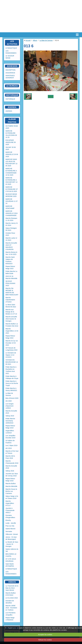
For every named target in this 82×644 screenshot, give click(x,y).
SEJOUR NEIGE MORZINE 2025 (11, 195)
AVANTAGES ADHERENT (10, 77)
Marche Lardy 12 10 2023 (11, 239)
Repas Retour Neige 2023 (10, 267)
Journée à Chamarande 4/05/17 (10, 510)
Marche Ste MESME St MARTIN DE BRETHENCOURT (12, 292)
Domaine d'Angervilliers (10, 516)
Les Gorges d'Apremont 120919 (10, 406)
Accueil (28, 40)
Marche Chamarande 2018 (12, 462)
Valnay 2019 (10, 416)
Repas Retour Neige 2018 (10, 480)
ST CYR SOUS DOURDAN (11, 560)
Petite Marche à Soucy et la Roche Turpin (12, 383)
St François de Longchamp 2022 (11, 349)
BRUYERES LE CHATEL (11, 555)
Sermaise (9, 531)
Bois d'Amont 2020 (12, 398)
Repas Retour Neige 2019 (10, 427)
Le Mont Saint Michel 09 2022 (11, 306)
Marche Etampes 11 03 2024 (11, 219)
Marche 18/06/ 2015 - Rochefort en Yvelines (11, 608)
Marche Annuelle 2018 (11, 467)
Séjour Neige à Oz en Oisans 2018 (12, 497)
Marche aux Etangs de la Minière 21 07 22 (11, 312)
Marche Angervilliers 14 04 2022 (12, 331)
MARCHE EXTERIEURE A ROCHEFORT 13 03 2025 (11, 181)
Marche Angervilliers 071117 (10, 503)
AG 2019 (9, 448)
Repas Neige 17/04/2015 (10, 619)
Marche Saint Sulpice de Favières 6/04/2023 (10, 260)
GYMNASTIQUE (11, 48)
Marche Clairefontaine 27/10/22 (10, 300)
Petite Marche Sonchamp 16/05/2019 (10, 421)
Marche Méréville (11, 486)
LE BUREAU (12, 86)
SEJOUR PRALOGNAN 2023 (10, 283)
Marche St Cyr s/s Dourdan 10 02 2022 (12, 343)
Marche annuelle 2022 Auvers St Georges (11, 319)
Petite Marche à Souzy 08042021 (11, 389)
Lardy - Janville (11, 523)
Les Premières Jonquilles (11, 614)
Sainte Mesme (10, 529)
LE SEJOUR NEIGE (10, 57)
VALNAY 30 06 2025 (11, 148)
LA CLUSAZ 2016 (12, 598)
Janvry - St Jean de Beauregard (11, 538)
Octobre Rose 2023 (10, 234)
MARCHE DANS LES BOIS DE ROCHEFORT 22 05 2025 (11, 163)
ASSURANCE (10, 73)
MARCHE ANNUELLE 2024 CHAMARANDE (12, 213)
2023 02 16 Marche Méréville (11, 277)
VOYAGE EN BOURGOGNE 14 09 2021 (12, 362)
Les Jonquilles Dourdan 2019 (10, 437)
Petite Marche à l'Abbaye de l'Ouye (12, 377)
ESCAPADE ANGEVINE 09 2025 (11, 142)
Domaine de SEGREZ (10, 602)
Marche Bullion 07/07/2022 (11, 594)
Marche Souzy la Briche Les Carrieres (11, 491)
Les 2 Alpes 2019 (11, 445)
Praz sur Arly (10, 526)
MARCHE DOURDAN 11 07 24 (12, 201)
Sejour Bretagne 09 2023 (11, 229)
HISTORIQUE (12, 95)
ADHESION (12, 66)
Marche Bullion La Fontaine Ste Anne (12, 325)
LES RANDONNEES (11, 52)
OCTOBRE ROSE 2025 (12, 127)
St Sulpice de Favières (10, 442)
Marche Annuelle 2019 (11, 412)
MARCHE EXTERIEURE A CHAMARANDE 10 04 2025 (11, 172)
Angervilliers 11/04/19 (10, 432)
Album (35, 40)
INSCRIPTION (11, 70)
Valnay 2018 (10, 471)
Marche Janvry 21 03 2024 (12, 224)
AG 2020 (9, 401)
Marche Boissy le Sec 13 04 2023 (11, 253)
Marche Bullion (11, 484)
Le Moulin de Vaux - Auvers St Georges (12, 544)
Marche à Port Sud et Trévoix (12, 452)
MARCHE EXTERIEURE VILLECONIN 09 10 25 (11, 134)
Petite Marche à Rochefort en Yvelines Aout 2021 (11, 370)
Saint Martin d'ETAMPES (10, 565)
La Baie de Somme (9, 394)
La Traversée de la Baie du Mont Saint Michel (12, 588)
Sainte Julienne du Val (12, 550)
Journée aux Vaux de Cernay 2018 (12, 475)
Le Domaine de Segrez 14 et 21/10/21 (11, 355)
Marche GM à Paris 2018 (10, 457)
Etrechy (8, 520)
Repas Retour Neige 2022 (10, 337)
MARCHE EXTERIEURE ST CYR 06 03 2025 (12, 189)
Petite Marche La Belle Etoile (11, 272)
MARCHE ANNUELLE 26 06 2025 (12, 154)
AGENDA (9, 111)
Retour (51, 97)
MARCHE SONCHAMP (10, 207)
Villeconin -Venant (12, 534)
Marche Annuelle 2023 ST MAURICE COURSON (11, 246)
